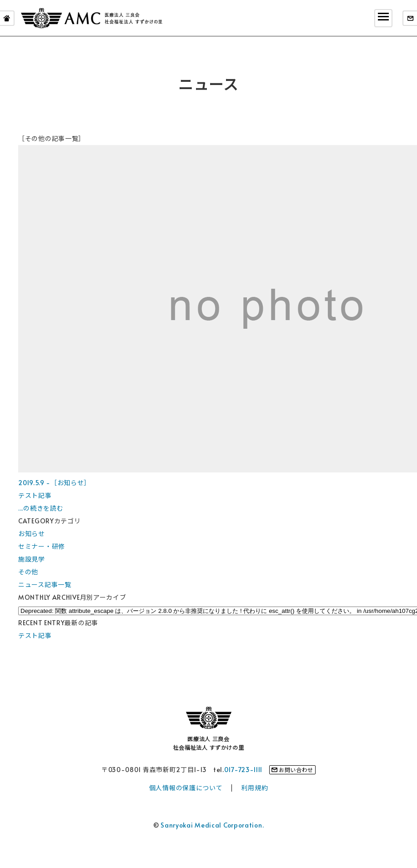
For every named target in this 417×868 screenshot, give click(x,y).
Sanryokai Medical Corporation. (212, 825)
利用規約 (254, 788)
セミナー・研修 (42, 546)
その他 (28, 572)
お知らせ (32, 534)
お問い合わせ (296, 770)
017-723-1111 (243, 770)
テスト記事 (35, 635)
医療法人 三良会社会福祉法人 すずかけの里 (208, 743)
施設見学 (32, 559)
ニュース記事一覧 (45, 585)
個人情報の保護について (186, 788)
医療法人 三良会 (92, 18)
